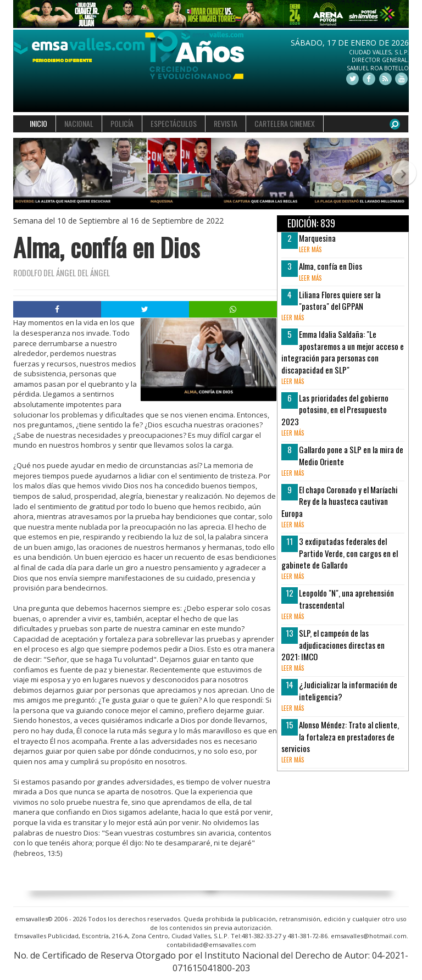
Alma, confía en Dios (331, 266)
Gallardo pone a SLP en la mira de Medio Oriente (351, 455)
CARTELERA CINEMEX (285, 123)
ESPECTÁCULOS (174, 123)
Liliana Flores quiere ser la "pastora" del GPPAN (340, 300)
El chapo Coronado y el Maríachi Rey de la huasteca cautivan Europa (340, 501)
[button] (23, 174)
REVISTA (226, 123)
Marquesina (317, 238)
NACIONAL (79, 123)
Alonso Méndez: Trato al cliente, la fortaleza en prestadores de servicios (340, 736)
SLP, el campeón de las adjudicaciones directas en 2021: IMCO (333, 645)
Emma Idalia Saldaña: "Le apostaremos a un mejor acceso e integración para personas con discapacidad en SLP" (343, 352)
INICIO (38, 123)
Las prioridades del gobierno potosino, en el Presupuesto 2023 (335, 410)
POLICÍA (122, 123)
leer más (310, 249)
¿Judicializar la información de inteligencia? (348, 690)
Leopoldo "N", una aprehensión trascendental (346, 598)
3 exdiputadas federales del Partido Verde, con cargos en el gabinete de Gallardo (340, 553)
